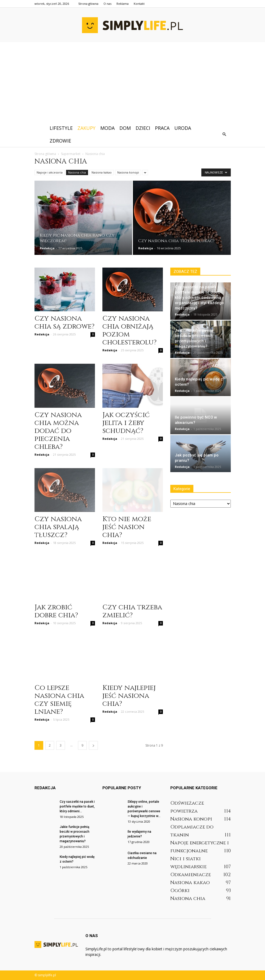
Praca (162, 128)
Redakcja (47, 248)
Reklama (123, 4)
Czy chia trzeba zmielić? (132, 611)
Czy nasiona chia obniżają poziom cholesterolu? (129, 331)
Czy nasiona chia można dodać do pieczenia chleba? (58, 431)
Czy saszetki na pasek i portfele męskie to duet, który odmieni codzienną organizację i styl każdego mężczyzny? (199, 298)
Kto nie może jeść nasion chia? (127, 527)
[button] (224, 134)
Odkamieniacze (191, 875)
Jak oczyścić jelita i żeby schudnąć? (126, 423)
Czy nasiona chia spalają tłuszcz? (58, 527)
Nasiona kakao (102, 172)
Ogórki (180, 891)
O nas (107, 4)
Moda (107, 128)
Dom (125, 128)
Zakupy (86, 128)
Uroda (183, 128)
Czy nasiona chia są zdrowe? (64, 323)
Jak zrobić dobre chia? (56, 611)
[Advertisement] (132, 82)
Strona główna (88, 4)
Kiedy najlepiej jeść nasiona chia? (129, 696)
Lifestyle (61, 128)
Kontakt (139, 4)
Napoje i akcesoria (50, 172)
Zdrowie (60, 141)
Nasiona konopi (128, 172)
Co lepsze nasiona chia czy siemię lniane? (59, 700)
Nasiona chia (77, 172)
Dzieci (143, 128)
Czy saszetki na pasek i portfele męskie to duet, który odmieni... (77, 806)
